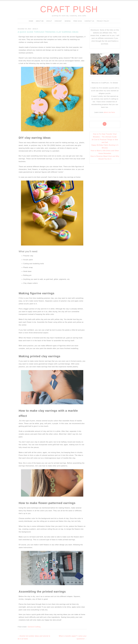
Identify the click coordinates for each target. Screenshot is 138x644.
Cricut (49, 21)
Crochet (58, 21)
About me (40, 21)
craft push (69, 9)
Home (31, 21)
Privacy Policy (103, 21)
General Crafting (34, 627)
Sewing (68, 21)
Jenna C (35, 29)
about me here (109, 112)
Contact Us (89, 21)
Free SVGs (78, 21)
